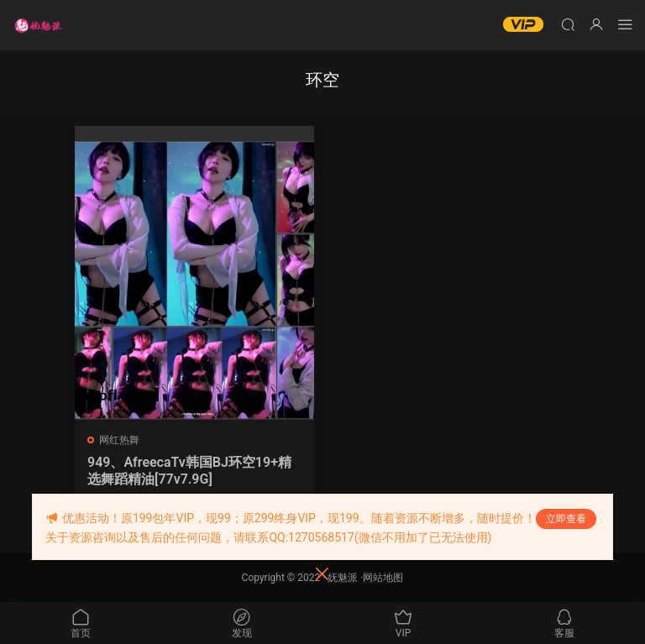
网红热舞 (119, 440)
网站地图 (383, 578)
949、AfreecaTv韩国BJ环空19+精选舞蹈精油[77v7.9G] (189, 471)
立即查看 (566, 519)
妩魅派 (343, 578)
